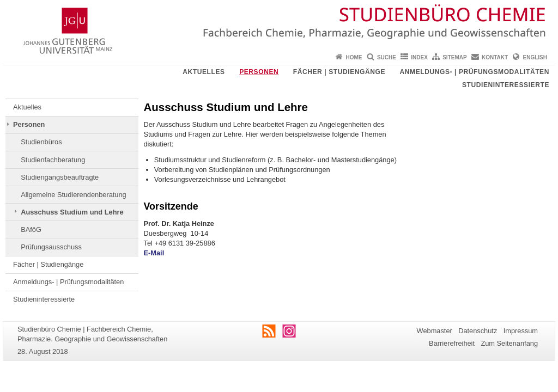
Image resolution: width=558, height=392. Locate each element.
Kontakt (495, 57)
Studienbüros (41, 142)
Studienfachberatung (53, 160)
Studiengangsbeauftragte (60, 177)
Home (354, 57)
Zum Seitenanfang (509, 343)
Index (419, 57)
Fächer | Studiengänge (339, 72)
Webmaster (435, 331)
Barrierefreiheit (452, 343)
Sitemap (454, 57)
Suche (387, 57)
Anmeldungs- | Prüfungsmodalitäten (475, 72)
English (535, 57)
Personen (259, 72)
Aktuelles (204, 72)
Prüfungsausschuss (51, 247)
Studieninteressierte (506, 85)
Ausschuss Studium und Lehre (72, 212)
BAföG (31, 229)
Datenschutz (478, 331)
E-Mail (154, 253)
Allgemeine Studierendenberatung (74, 195)
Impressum (521, 331)
